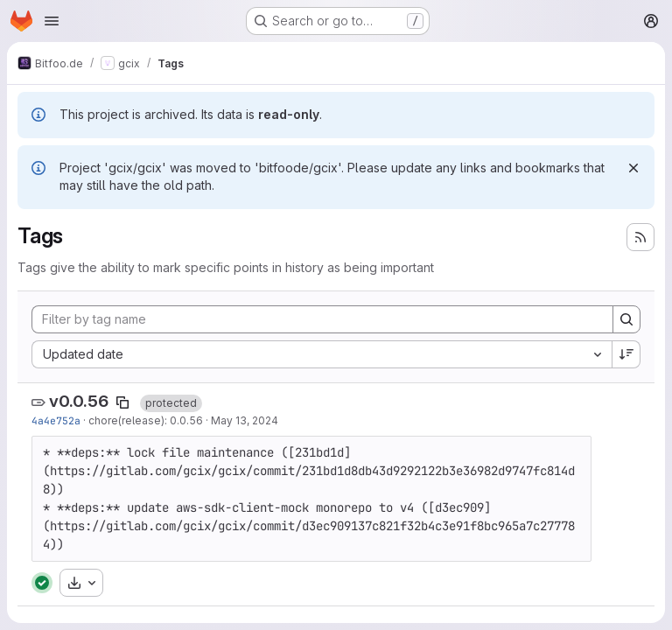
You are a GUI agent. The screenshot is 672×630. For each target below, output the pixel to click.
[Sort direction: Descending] (626, 354)
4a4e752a (56, 420)
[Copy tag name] (122, 402)
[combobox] (322, 354)
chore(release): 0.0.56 (146, 420)
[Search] (626, 319)
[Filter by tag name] (322, 319)
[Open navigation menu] (52, 21)
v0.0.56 (79, 401)
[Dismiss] (633, 168)
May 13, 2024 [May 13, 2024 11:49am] (245, 420)
